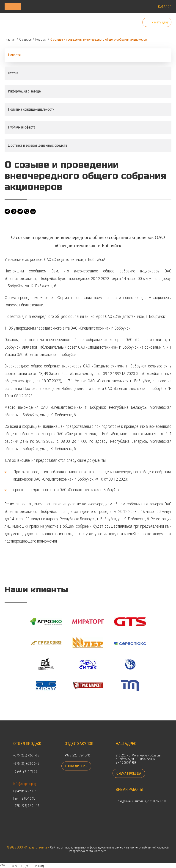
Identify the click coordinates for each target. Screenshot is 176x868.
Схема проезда (128, 772)
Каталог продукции (35, 6)
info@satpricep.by (25, 779)
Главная (10, 41)
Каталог (165, 7)
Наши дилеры (76, 765)
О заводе (25, 41)
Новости (41, 41)
